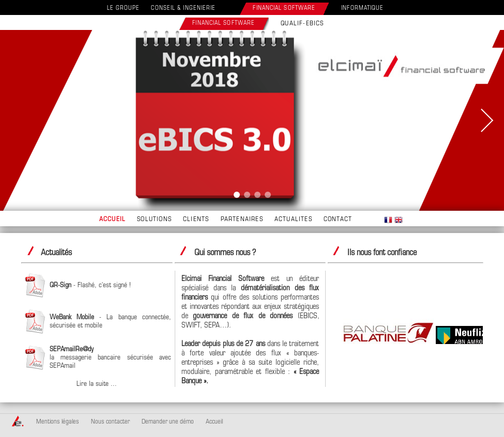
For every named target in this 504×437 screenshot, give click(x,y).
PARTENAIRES (242, 220)
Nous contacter (110, 422)
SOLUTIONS (154, 220)
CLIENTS (196, 220)
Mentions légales (58, 422)
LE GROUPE (124, 9)
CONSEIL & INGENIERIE (183, 9)
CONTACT (338, 220)
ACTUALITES (293, 220)
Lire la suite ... (97, 384)
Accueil (214, 422)
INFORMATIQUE (362, 9)
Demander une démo (168, 422)
